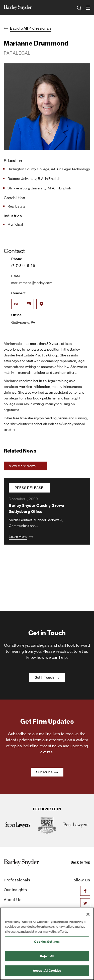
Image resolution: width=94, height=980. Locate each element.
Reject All (47, 956)
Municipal (15, 224)
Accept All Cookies (47, 971)
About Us (13, 900)
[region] (47, 944)
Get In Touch (47, 677)
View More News (25, 466)
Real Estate (17, 206)
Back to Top (80, 862)
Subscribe (47, 772)
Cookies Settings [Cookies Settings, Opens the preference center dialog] (47, 942)
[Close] (88, 914)
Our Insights (15, 890)
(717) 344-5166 (23, 266)
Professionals (17, 880)
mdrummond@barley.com (32, 283)
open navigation (88, 6)
